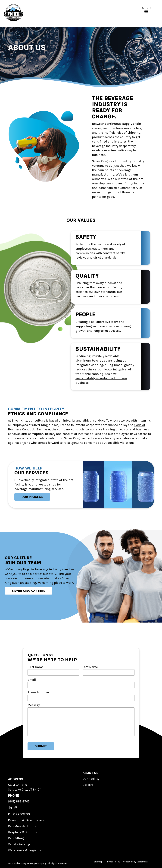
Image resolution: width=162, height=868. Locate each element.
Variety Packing (19, 844)
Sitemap (98, 862)
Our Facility (91, 779)
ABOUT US (90, 773)
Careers (88, 785)
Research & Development (26, 820)
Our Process (32, 497)
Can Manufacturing (22, 826)
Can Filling (16, 838)
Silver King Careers (28, 591)
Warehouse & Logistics (25, 850)
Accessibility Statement (135, 862)
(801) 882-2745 (19, 801)
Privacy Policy (113, 862)
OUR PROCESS (19, 814)
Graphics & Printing (23, 832)
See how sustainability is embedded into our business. (101, 378)
